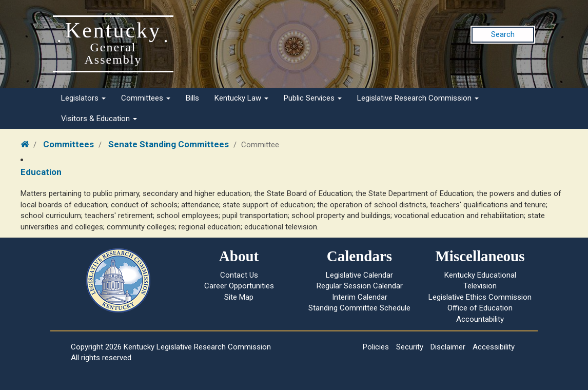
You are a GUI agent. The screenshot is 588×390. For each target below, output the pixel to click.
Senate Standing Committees (169, 144)
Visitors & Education (99, 119)
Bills (192, 98)
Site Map (239, 297)
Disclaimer (448, 347)
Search (503, 34)
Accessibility (494, 347)
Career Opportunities (239, 286)
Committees (146, 98)
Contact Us (239, 275)
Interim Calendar (360, 297)
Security (410, 347)
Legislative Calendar (359, 275)
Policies (376, 347)
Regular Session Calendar (360, 286)
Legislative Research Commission (418, 98)
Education (41, 172)
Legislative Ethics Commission (480, 297)
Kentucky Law (241, 98)
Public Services (313, 98)
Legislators (83, 98)
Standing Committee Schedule (359, 308)
